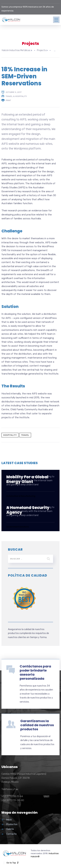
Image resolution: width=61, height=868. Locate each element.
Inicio (9, 818)
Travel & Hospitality (16, 95)
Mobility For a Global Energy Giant (27, 478)
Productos (12, 823)
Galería (10, 828)
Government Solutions (18, 526)
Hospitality (10, 434)
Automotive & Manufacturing (21, 495)
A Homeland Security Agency (28, 509)
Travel (25, 434)
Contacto (11, 833)
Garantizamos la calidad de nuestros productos (37, 724)
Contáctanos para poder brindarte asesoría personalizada (35, 671)
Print (8, 99)
